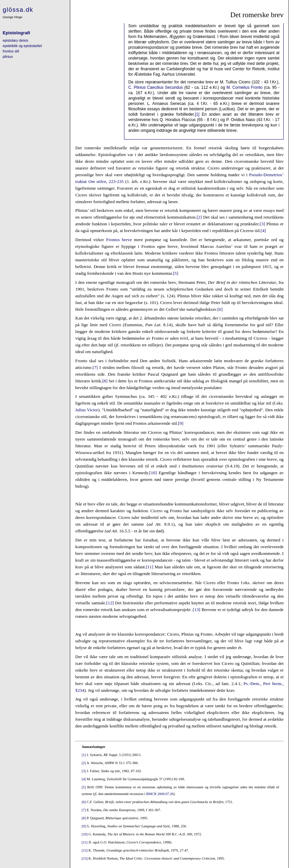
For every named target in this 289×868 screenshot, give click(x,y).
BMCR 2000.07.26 (160, 794)
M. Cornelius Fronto (244, 87)
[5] (176, 273)
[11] (150, 567)
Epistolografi (16, 33)
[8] (105, 381)
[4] (263, 231)
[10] (153, 473)
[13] (197, 610)
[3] (262, 224)
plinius (8, 56)
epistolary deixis (15, 40)
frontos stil (11, 51)
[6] (220, 309)
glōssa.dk (18, 10)
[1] (197, 114)
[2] (199, 217)
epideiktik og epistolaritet (22, 46)
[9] (181, 423)
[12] (110, 603)
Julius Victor (87, 410)
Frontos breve (119, 240)
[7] (95, 367)
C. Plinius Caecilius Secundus (156, 87)
